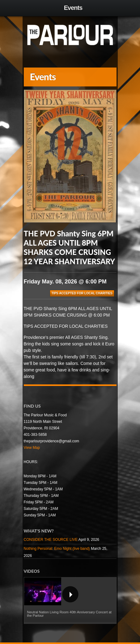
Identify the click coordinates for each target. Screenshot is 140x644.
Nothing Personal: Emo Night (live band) (57, 549)
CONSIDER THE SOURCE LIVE (51, 540)
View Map (32, 448)
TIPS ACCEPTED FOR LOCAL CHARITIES (82, 293)
